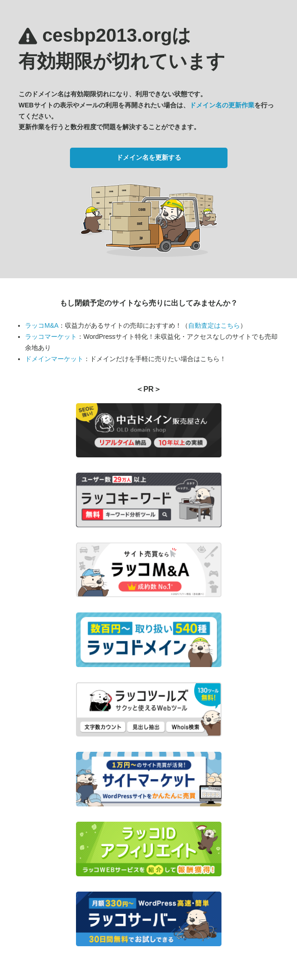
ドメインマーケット (54, 359)
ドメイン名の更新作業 (222, 105)
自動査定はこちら (214, 325)
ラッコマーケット (51, 337)
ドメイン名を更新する (149, 157)
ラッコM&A (42, 325)
